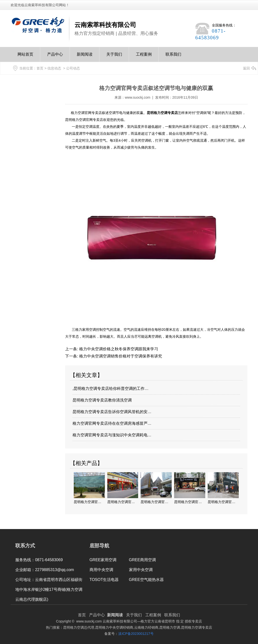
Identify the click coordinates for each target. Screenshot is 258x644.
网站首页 (25, 57)
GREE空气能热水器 (146, 580)
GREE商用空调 (142, 560)
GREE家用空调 (103, 560)
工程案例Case (144, 57)
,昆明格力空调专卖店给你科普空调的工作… (111, 389)
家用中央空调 (141, 570)
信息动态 (54, 68)
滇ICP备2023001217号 (136, 634)
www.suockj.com (138, 97)
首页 (40, 68)
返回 (246, 68)
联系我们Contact (173, 57)
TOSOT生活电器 (104, 580)
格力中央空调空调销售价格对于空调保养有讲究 (120, 356)
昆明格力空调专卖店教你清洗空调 (102, 400)
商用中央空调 (101, 570)
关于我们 (114, 57)
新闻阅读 (85, 57)
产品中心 (55, 57)
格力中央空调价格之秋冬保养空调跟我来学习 (118, 349)
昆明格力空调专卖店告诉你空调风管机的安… (112, 412)
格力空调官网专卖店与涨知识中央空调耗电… (112, 435)
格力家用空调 (86, 330)
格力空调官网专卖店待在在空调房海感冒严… (112, 423)
